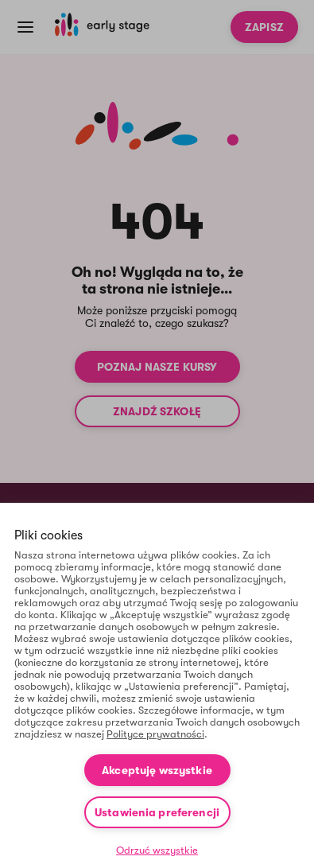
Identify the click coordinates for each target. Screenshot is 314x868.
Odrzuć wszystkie (157, 850)
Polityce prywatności (155, 734)
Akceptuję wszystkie (157, 770)
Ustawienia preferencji (157, 812)
